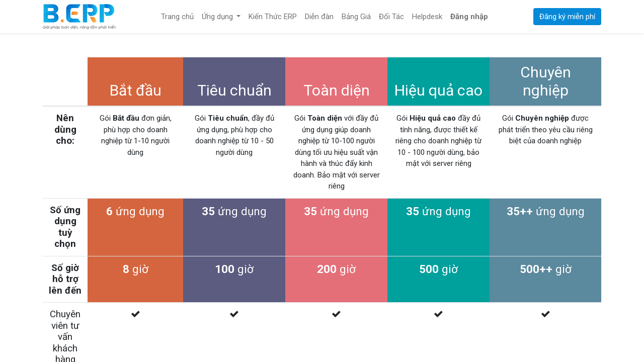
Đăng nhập (469, 17)
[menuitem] (177, 17)
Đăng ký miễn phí (567, 17)
